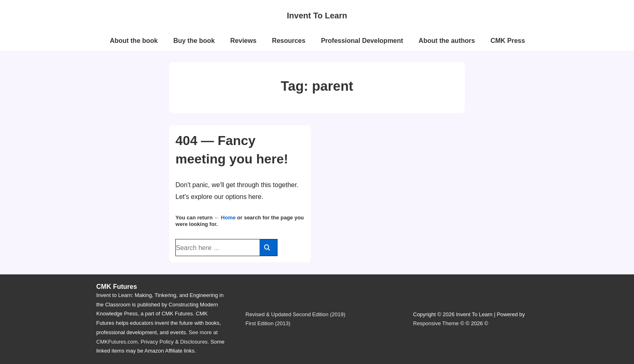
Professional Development (362, 41)
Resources (289, 41)
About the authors (447, 41)
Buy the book (194, 41)
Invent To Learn (317, 16)
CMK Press (508, 41)
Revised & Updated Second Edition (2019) (296, 314)
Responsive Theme (436, 323)
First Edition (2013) (268, 323)
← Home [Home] (225, 218)
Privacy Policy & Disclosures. (175, 342)
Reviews (243, 41)
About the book (134, 41)
